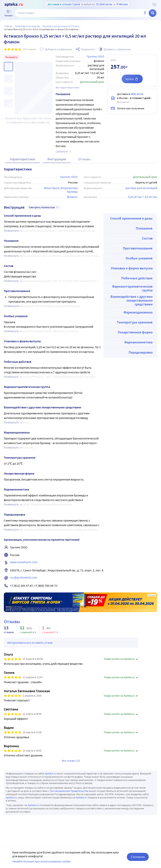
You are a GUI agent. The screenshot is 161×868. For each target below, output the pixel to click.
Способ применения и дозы (131, 218)
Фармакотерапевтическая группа (132, 288)
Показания (144, 228)
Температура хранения (135, 322)
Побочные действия (137, 278)
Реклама (152, 595)
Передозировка (141, 352)
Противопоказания (138, 248)
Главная (8, 26)
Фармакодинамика (138, 312)
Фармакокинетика (138, 342)
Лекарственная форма (135, 332)
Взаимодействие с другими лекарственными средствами (132, 300)
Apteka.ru (50, 773)
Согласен (138, 857)
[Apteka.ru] (14, 5)
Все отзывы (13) (71, 761)
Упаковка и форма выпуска (132, 268)
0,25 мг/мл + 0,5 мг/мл (143, 197)
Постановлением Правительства (69, 791)
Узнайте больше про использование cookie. (42, 861)
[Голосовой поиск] (145, 13)
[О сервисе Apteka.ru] (154, 4)
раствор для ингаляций (141, 188)
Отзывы (84, 159)
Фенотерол (52, 188)
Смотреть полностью (44, 207)
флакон (72, 197)
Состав (147, 238)
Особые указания (139, 258)
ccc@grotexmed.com (24, 577)
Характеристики (23, 159)
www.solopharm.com (24, 562)
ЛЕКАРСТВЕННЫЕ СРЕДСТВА (27, 26)
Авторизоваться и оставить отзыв (30, 643)
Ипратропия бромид (69, 190)
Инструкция (57, 159)
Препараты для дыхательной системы (61, 26)
